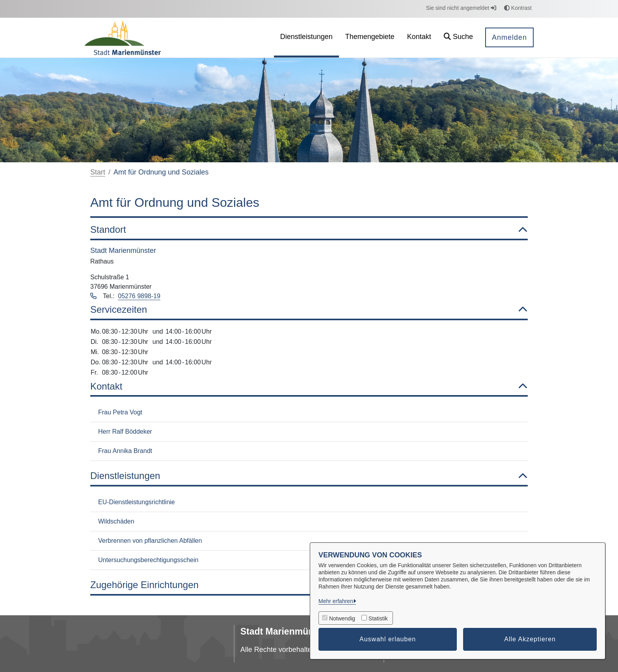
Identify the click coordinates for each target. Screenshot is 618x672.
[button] (458, 38)
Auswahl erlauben (388, 639)
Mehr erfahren (336, 601)
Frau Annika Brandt (125, 451)
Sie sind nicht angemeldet (461, 8)
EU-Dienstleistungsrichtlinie (137, 502)
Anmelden (509, 37)
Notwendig (342, 618)
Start (98, 172)
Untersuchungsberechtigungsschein (148, 560)
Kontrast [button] (518, 8)
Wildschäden (116, 521)
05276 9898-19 (139, 296)
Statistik (378, 618)
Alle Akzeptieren (530, 639)
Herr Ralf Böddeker (125, 432)
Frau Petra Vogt (120, 412)
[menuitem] (306, 38)
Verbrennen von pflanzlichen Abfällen (150, 541)
